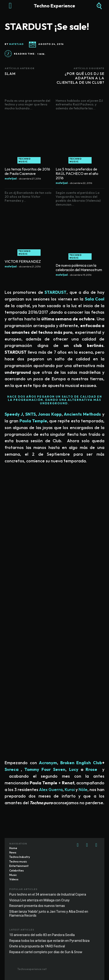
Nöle (83, 790)
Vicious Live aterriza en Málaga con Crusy (39, 900)
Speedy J (14, 414)
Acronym (48, 763)
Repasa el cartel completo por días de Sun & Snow (46, 952)
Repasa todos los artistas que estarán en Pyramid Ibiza (49, 941)
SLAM (10, 74)
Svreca (12, 769)
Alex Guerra (51, 790)
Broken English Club (81, 763)
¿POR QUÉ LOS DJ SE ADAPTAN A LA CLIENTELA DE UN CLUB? (80, 78)
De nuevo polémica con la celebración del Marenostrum (79, 267)
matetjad (16, 44)
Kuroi (70, 790)
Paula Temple (33, 421)
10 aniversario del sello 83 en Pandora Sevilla (42, 935)
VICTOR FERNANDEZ (23, 261)
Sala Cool (95, 299)
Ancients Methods (82, 414)
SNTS (30, 414)
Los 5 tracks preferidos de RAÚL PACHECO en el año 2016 (77, 173)
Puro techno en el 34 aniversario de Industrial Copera (48, 894)
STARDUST (56, 292)
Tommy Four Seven (45, 769)
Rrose (91, 769)
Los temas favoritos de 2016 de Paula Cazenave (27, 171)
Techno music (25, 160)
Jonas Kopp (50, 414)
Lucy (74, 769)
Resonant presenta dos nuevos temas (37, 906)
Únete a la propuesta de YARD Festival (37, 946)
